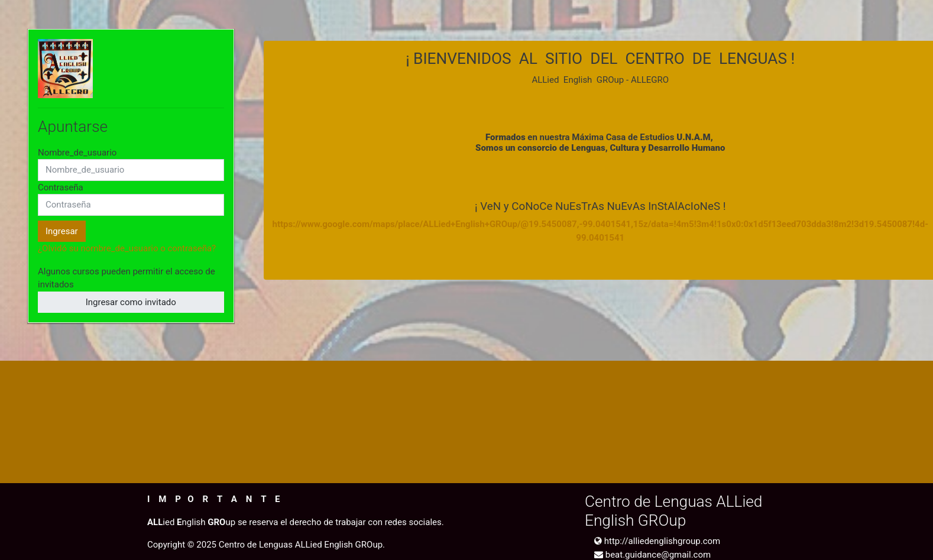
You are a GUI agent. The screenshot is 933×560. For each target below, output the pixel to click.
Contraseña (61, 187)
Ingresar (62, 231)
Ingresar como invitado (131, 302)
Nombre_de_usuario (77, 153)
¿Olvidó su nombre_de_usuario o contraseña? (127, 248)
